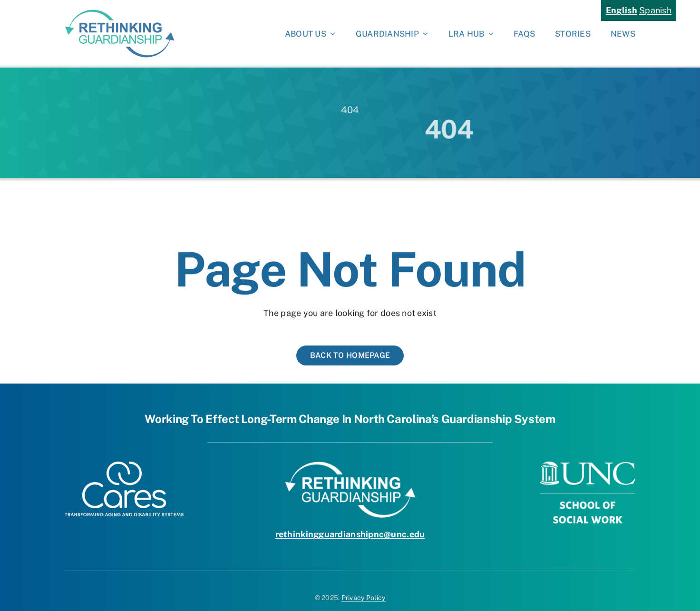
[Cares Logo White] (124, 466)
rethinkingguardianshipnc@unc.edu (350, 534)
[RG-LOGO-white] (350, 466)
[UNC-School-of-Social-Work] (588, 466)
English (622, 10)
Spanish (655, 10)
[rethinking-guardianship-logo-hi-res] (120, 14)
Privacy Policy (364, 598)
